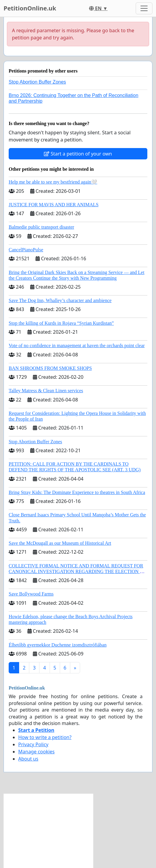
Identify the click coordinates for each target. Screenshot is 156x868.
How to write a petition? (45, 737)
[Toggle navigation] (144, 8)
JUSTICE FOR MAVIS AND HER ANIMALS (54, 205)
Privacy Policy (33, 744)
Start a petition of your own (78, 154)
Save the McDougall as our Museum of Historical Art (60, 543)
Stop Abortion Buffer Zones (37, 82)
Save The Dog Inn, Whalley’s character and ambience (60, 300)
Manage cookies (36, 752)
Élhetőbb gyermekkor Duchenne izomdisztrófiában (58, 645)
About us (28, 759)
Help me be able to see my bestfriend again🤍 (53, 182)
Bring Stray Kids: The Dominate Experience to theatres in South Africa (77, 492)
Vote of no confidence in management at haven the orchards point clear (77, 345)
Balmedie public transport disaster (41, 227)
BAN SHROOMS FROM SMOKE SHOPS (50, 368)
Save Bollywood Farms (31, 594)
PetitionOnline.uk (30, 8)
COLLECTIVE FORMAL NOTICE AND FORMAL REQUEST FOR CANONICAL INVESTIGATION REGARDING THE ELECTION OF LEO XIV (77, 571)
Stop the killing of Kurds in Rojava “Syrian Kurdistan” (61, 323)
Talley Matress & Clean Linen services (46, 391)
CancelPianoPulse (26, 250)
